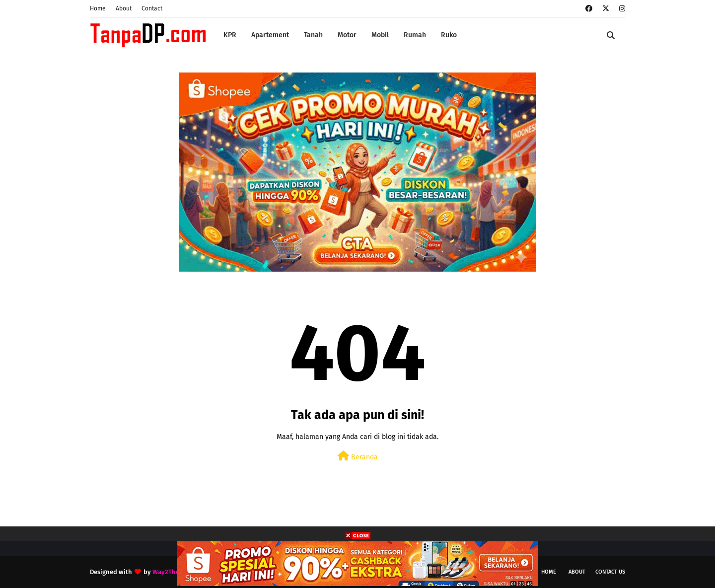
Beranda (358, 456)
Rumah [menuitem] (415, 35)
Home (98, 8)
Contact (152, 8)
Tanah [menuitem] (313, 35)
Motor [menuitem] (347, 35)
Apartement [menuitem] (270, 35)
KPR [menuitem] (230, 35)
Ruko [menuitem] (449, 35)
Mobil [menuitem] (380, 35)
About (124, 8)
